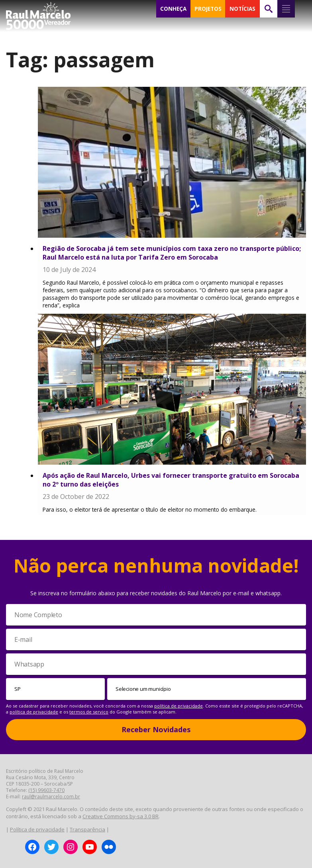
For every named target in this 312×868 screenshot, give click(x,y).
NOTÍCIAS (242, 9)
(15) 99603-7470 (46, 790)
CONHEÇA (173, 9)
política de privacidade (179, 706)
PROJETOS (208, 9)
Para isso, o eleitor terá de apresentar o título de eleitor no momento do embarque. (150, 509)
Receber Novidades (156, 729)
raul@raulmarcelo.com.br (51, 797)
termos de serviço (89, 712)
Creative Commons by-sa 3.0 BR (121, 816)
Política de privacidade (37, 829)
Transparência (87, 829)
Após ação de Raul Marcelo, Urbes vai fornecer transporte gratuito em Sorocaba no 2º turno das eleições (171, 480)
